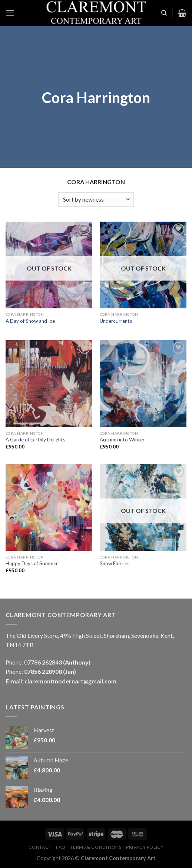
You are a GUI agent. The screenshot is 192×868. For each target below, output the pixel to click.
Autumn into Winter (122, 440)
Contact (40, 847)
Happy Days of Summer (32, 563)
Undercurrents (116, 321)
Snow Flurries (115, 563)
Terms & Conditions (96, 847)
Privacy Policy (145, 847)
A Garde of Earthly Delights (35, 440)
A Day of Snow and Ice (30, 321)
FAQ (61, 847)
